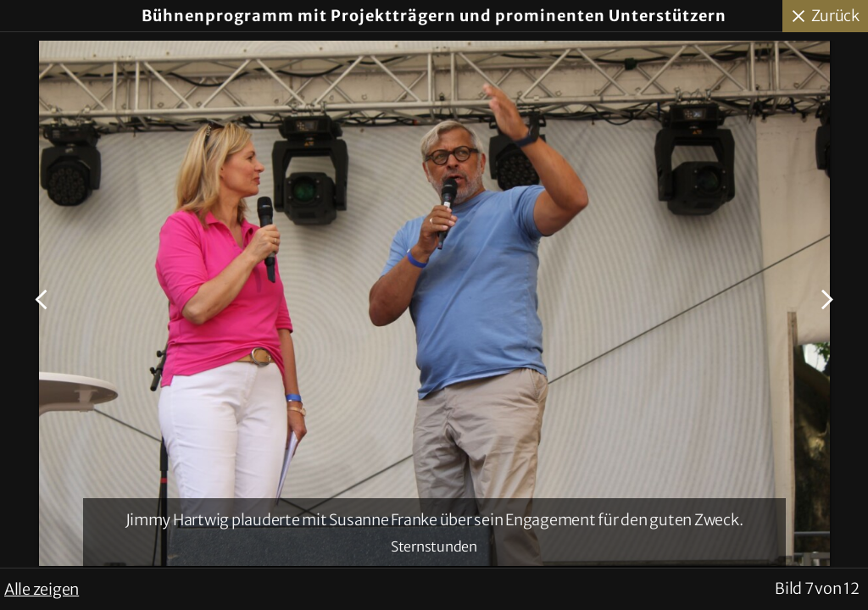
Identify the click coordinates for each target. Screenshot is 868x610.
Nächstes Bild (825, 300)
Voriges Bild (43, 300)
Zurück (836, 16)
